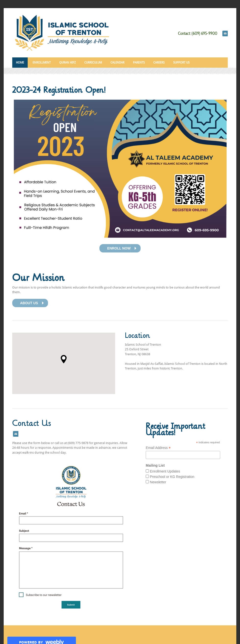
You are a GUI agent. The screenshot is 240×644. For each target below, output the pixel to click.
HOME (20, 63)
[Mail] (225, 33)
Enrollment (42, 63)
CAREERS (159, 63)
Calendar (117, 63)
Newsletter (158, 482)
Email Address (158, 448)
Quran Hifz (67, 63)
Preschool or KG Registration (172, 477)
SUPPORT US (181, 63)
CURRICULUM (93, 63)
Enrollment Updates (165, 471)
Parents (139, 63)
